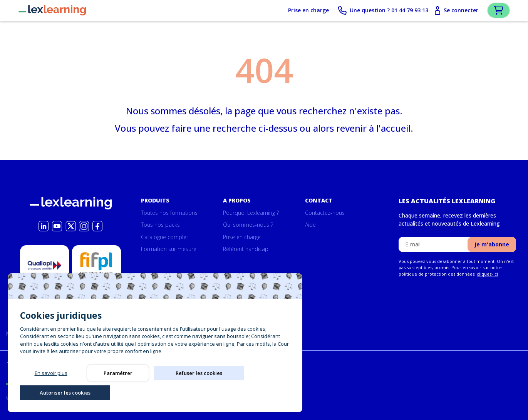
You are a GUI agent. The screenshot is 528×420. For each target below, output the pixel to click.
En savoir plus (51, 392)
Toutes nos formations (169, 213)
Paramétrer (118, 392)
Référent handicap (246, 249)
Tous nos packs (160, 225)
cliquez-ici (487, 274)
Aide (310, 225)
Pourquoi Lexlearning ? (251, 213)
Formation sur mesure (169, 249)
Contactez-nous (325, 213)
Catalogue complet (165, 237)
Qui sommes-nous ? (248, 225)
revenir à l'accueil (373, 130)
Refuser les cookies (185, 392)
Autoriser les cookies (252, 392)
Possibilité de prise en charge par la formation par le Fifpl (96, 282)
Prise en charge (295, 11)
